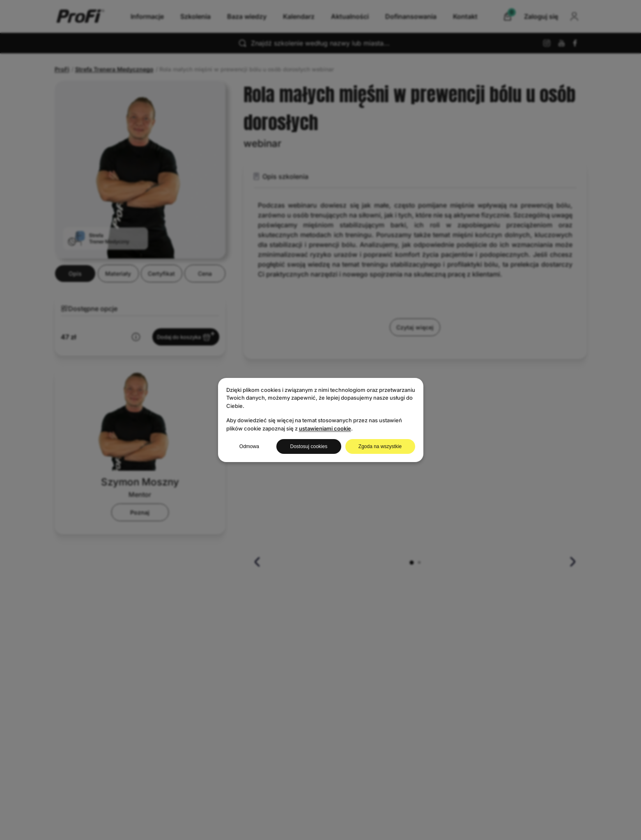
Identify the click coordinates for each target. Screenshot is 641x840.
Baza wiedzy (247, 16)
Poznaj (140, 553)
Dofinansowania (411, 16)
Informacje (147, 16)
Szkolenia (195, 16)
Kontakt (465, 16)
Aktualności (350, 16)
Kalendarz (299, 16)
